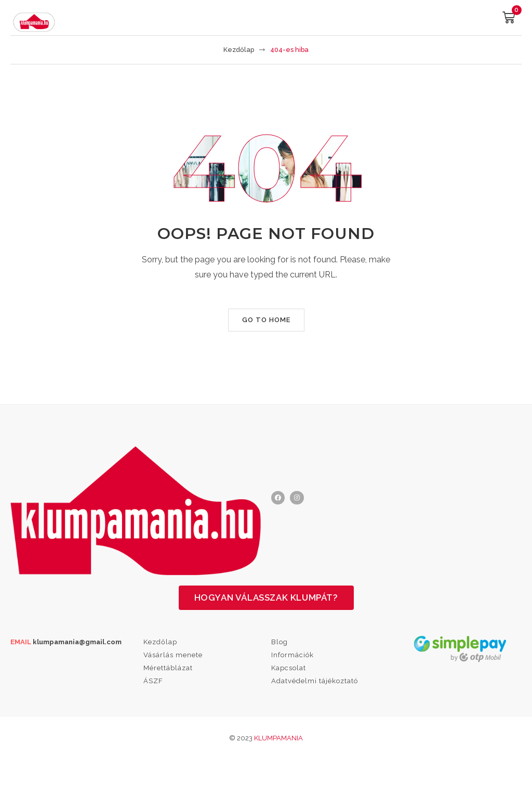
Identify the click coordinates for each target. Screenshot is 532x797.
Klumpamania (278, 738)
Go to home (266, 320)
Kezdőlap (239, 50)
